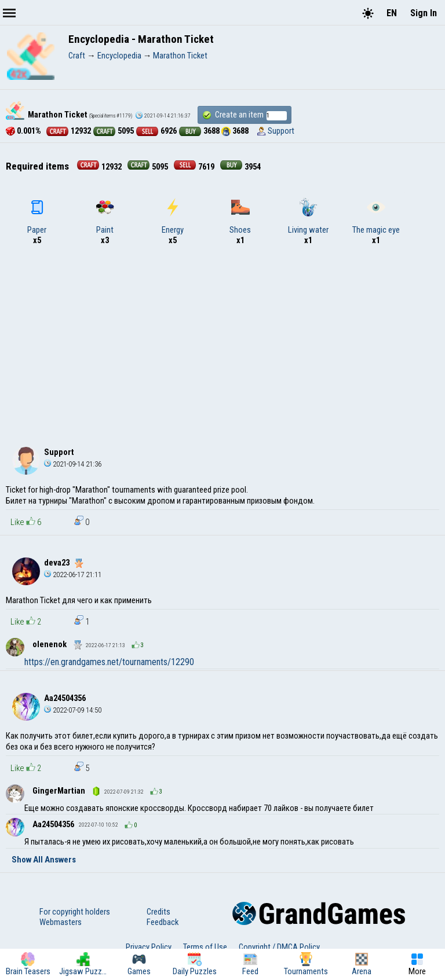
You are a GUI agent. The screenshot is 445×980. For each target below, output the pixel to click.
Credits (158, 912)
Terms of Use (205, 947)
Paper (37, 216)
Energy (173, 216)
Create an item (245, 115)
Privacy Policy (149, 947)
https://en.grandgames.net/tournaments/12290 (109, 662)
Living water (308, 216)
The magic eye (376, 216)
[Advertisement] (222, 344)
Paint (105, 216)
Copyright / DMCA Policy (279, 947)
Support (281, 131)
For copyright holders (75, 912)
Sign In (424, 13)
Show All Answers (44, 860)
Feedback (163, 922)
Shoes (240, 216)
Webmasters (61, 922)
